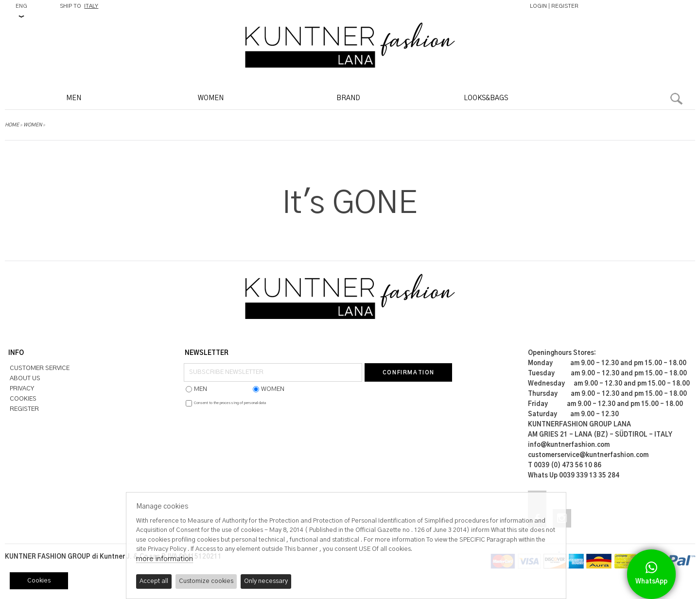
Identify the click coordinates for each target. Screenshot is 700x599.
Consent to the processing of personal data (230, 403)
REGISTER (565, 6)
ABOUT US (25, 379)
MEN (74, 98)
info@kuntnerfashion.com (569, 445)
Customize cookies (206, 581)
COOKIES (23, 399)
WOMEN (211, 98)
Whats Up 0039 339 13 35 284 (574, 476)
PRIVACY (22, 389)
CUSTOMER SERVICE (40, 368)
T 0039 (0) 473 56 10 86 (565, 466)
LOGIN (538, 6)
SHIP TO (79, 6)
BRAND (348, 98)
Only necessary (266, 581)
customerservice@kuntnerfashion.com (588, 455)
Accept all (154, 581)
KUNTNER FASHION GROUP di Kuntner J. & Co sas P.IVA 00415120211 (113, 557)
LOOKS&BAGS (486, 98)
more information (165, 559)
